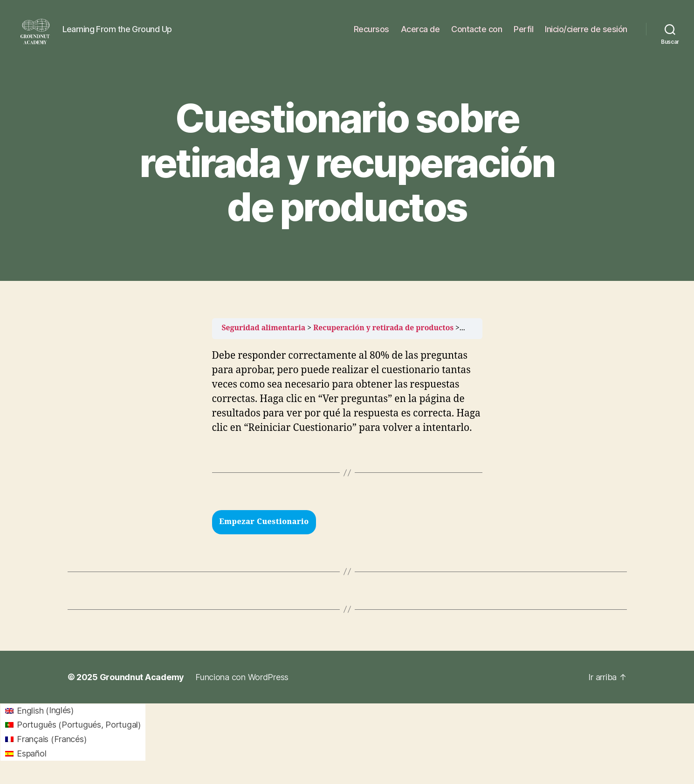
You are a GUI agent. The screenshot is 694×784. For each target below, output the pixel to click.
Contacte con (477, 34)
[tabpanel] (347, 420)
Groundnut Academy (142, 686)
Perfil (523, 34)
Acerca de (420, 34)
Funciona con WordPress (242, 686)
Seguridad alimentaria (264, 337)
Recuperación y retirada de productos (383, 337)
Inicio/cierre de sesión (586, 34)
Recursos (371, 34)
